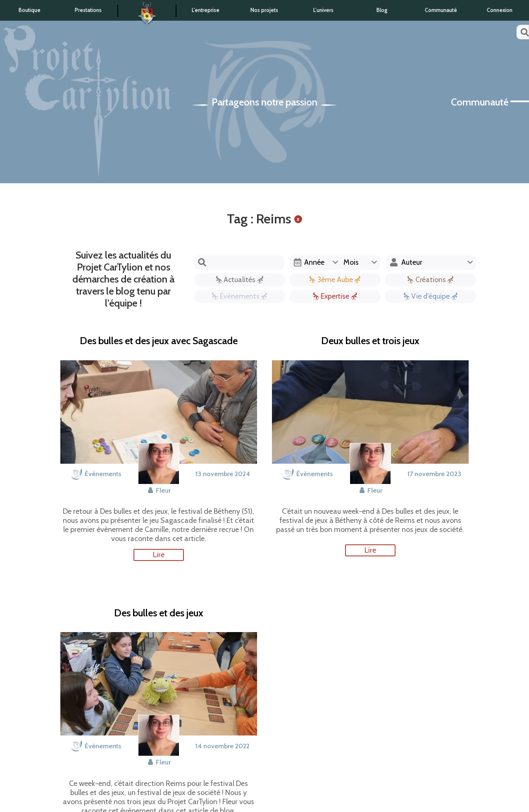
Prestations (88, 10)
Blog (382, 10)
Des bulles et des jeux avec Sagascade (159, 341)
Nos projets (264, 10)
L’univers (323, 10)
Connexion (500, 10)
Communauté (441, 10)
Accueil (147, 11)
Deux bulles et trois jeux (370, 341)
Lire (159, 555)
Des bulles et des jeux (159, 613)
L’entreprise (206, 10)
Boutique (30, 10)
